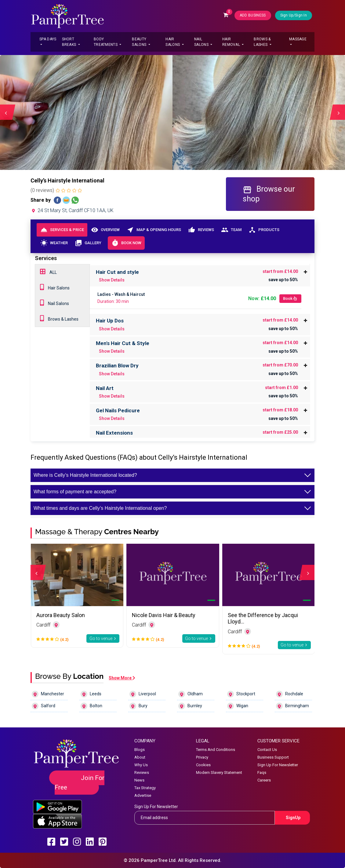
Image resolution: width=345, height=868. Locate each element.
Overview (105, 230)
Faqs (262, 772)
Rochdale (290, 694)
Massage (298, 39)
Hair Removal (232, 42)
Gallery (88, 243)
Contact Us (267, 750)
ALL (48, 272)
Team (231, 230)
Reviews (201, 230)
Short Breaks (70, 42)
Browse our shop (269, 194)
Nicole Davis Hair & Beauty (164, 615)
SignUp (293, 818)
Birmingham (292, 706)
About (140, 757)
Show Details (112, 280)
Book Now (126, 243)
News (139, 780)
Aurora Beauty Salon (61, 615)
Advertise (143, 795)
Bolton (91, 706)
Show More (122, 678)
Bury (138, 706)
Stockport (241, 694)
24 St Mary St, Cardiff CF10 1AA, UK (72, 210)
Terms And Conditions (216, 750)
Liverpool (143, 694)
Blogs (140, 750)
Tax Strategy (145, 788)
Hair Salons (173, 42)
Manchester (48, 694)
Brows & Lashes (262, 42)
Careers (264, 780)
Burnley (190, 706)
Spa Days (48, 39)
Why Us (141, 765)
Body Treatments (106, 42)
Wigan (238, 706)
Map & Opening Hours (154, 230)
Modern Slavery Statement (219, 772)
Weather (54, 243)
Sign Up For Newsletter (278, 765)
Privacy (202, 757)
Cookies (203, 765)
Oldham (191, 694)
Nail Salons (202, 42)
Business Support (273, 757)
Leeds (91, 694)
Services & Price (62, 230)
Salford (44, 706)
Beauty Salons (140, 42)
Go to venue (103, 638)
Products (264, 230)
